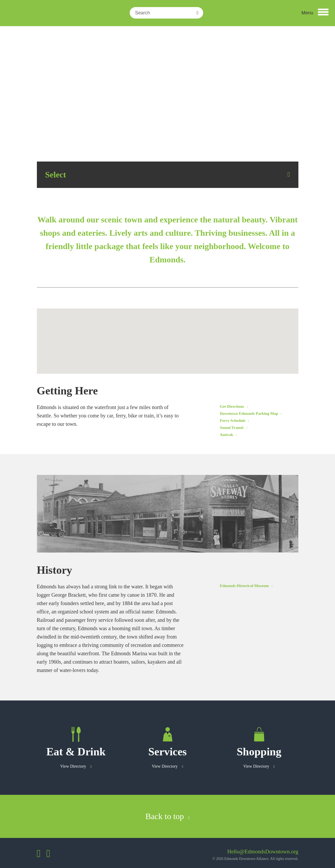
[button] (315, 13)
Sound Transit (234, 428)
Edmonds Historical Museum (246, 586)
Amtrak (228, 435)
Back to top (167, 816)
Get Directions (234, 406)
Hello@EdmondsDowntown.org (263, 852)
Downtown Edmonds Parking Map (251, 413)
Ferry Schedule (235, 421)
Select (56, 175)
